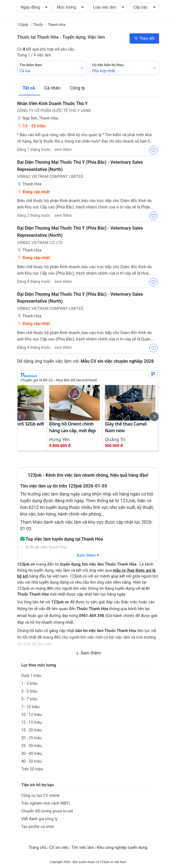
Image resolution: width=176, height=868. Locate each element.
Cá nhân (53, 88)
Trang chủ (38, 848)
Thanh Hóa (29, 184)
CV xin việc (59, 848)
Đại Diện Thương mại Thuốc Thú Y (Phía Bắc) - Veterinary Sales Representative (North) (80, 166)
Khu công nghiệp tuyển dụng (122, 848)
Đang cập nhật (34, 192)
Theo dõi (144, 38)
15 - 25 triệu (32, 126)
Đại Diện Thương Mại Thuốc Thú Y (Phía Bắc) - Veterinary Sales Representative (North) (80, 232)
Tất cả (29, 88)
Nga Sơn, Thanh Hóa (38, 118)
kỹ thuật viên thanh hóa (45, 547)
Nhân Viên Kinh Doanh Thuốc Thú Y (53, 104)
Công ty (77, 88)
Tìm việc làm (83, 848)
